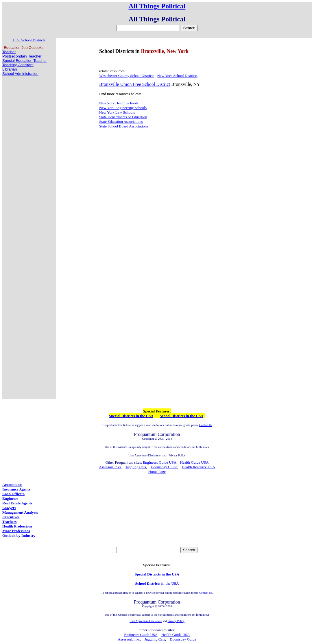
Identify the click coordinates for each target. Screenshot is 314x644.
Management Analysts (20, 512)
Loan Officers (13, 494)
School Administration (20, 74)
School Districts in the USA (182, 416)
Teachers (9, 522)
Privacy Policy (176, 621)
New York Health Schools (119, 103)
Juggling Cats (136, 467)
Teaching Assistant (18, 65)
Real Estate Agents (17, 503)
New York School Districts (177, 76)
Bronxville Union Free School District (135, 84)
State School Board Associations (124, 126)
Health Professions (17, 526)
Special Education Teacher (25, 61)
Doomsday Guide (164, 467)
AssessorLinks (110, 467)
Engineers (10, 498)
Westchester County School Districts (127, 76)
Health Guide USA (194, 462)
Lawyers (9, 508)
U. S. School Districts (29, 40)
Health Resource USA (199, 467)
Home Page (157, 472)
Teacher (9, 52)
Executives (11, 517)
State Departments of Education (123, 117)
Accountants (12, 485)
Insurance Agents (16, 489)
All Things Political (157, 6)
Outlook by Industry (19, 535)
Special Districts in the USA (131, 416)
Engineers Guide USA (160, 462)
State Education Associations (121, 122)
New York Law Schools (117, 112)
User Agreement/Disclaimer (146, 621)
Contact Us (206, 425)
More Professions (16, 531)
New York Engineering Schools (123, 108)
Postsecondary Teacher (22, 56)
